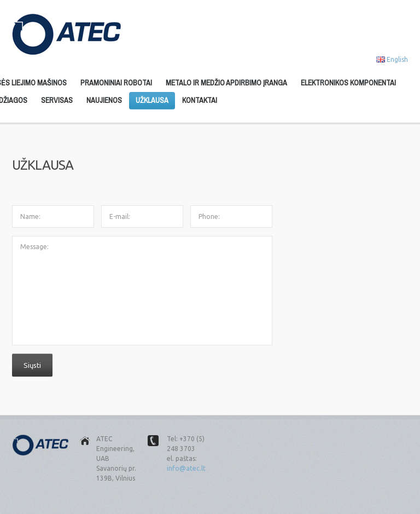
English (397, 59)
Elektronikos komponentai (348, 83)
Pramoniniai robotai (116, 83)
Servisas (57, 100)
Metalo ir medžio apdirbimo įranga (226, 83)
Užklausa (152, 100)
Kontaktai (200, 100)
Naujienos (104, 100)
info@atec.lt (186, 468)
